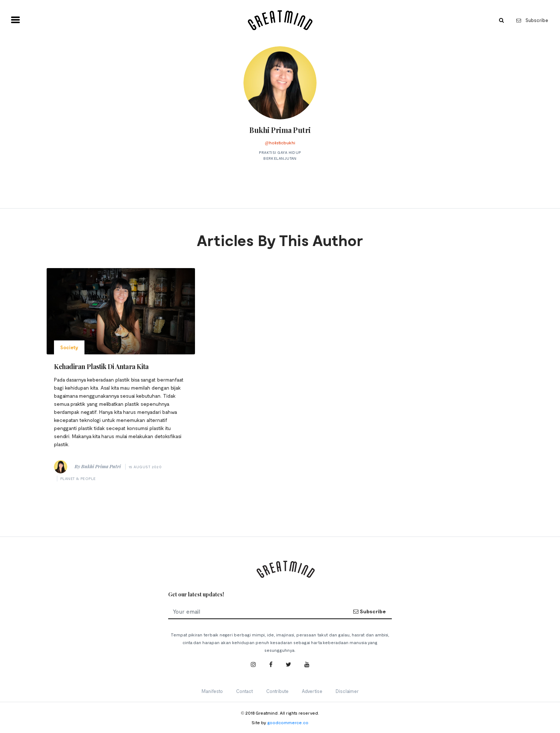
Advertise (312, 691)
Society (69, 347)
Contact (245, 691)
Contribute (277, 691)
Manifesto (212, 691)
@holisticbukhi (280, 142)
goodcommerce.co (288, 722)
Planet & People (78, 479)
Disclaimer (347, 691)
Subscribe (532, 20)
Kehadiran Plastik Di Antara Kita (101, 366)
